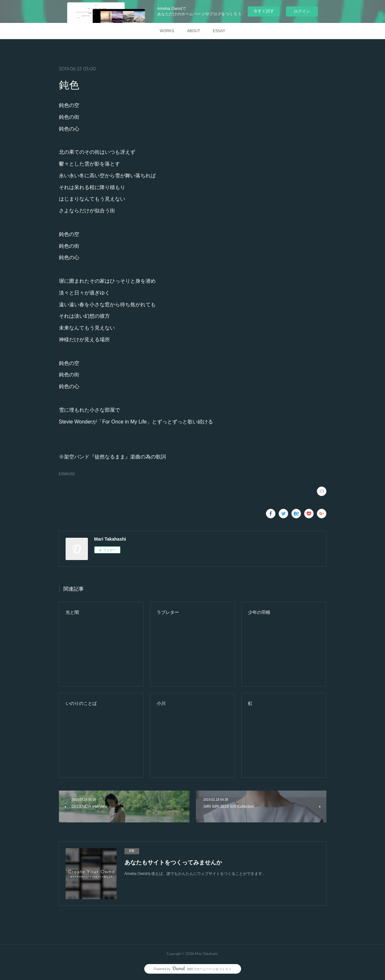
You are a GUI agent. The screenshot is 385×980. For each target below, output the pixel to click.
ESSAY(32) (67, 474)
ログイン (302, 11)
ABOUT (193, 31)
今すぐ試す (264, 11)
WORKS (167, 31)
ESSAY (219, 31)
